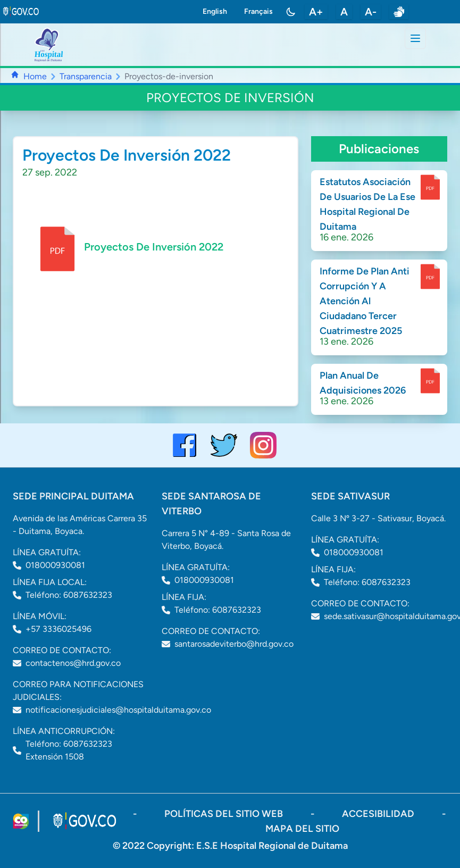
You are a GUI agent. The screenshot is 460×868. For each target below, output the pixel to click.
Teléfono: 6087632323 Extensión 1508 (69, 750)
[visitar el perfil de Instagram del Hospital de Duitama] (263, 445)
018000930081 (55, 565)
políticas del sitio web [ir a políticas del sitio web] (225, 814)
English (215, 11)
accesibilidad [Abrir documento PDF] (379, 814)
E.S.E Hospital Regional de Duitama (272, 846)
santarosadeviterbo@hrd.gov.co (234, 644)
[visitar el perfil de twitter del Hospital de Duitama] (224, 445)
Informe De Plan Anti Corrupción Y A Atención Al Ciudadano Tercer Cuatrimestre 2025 (365, 301)
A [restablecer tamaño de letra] (344, 12)
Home (35, 76)
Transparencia (86, 76)
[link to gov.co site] (21, 12)
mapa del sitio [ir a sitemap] (302, 829)
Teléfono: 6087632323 (69, 595)
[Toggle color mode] (291, 12)
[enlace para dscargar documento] (430, 187)
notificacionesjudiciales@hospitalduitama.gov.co (118, 710)
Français (258, 11)
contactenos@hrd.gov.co (73, 663)
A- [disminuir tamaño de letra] (371, 12)
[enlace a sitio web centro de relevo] (399, 12)
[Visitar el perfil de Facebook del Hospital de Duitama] (185, 445)
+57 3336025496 (58, 629)
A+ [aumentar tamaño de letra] (316, 12)
